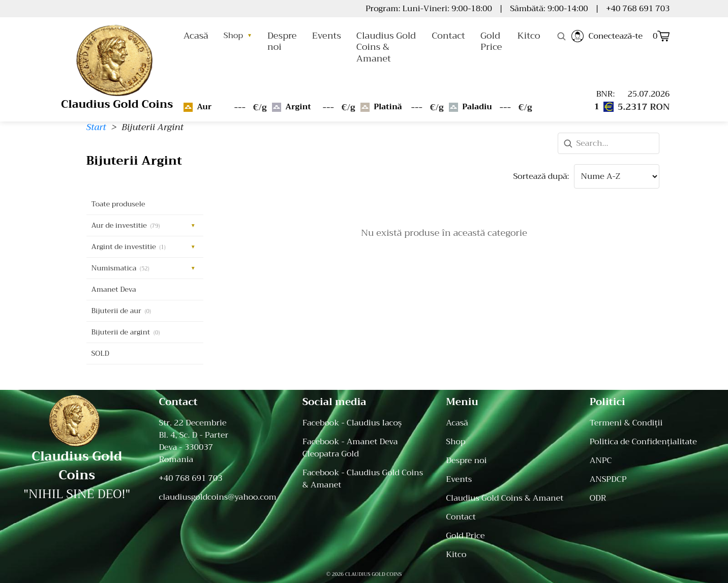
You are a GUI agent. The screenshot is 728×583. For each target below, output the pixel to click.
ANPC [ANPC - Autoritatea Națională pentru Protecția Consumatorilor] (601, 461)
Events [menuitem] (459, 479)
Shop (238, 36)
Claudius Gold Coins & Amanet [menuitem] (505, 498)
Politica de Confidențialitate (643, 442)
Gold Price (491, 41)
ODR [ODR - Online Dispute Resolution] (598, 498)
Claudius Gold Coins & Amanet (386, 47)
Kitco (528, 36)
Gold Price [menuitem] (465, 536)
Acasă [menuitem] (457, 423)
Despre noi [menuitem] (466, 461)
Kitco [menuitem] (456, 555)
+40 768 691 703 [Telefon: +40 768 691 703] (190, 478)
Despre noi (282, 41)
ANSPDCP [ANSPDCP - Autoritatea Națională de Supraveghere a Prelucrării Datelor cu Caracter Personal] (608, 479)
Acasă (196, 36)
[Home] (117, 58)
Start (96, 127)
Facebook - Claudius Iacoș (352, 423)
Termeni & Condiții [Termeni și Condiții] (626, 423)
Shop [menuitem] (456, 442)
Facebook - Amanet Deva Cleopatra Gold (350, 448)
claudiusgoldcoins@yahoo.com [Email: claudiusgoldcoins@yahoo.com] (217, 497)
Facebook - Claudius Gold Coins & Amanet (363, 479)
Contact (448, 36)
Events (326, 36)
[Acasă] (77, 421)
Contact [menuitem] (461, 517)
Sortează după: (541, 176)
